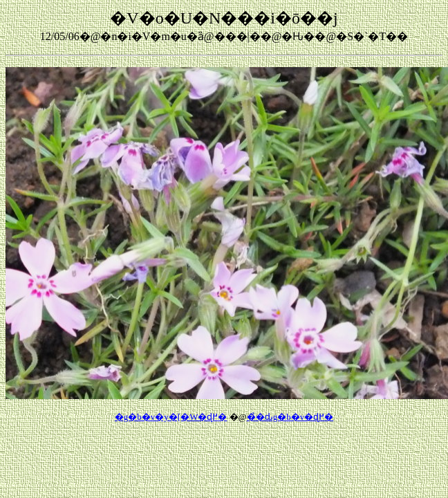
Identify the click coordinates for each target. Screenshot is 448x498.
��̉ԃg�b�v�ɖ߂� (290, 417)
